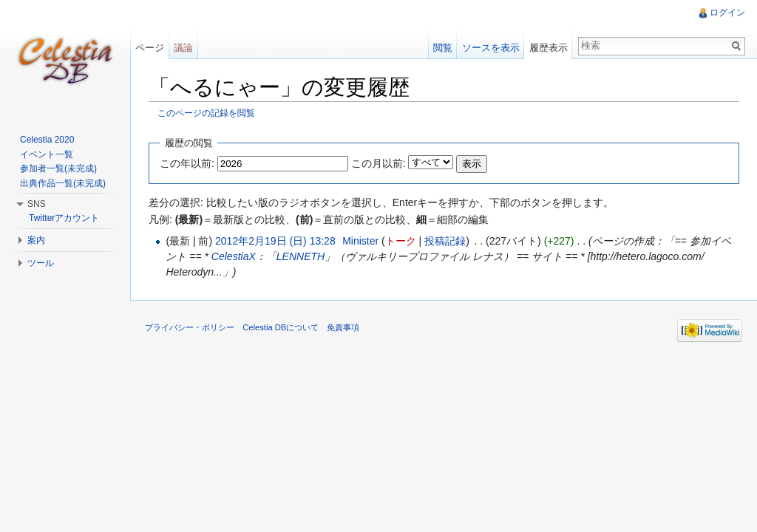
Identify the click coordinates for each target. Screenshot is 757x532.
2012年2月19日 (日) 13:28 (275, 241)
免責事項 (343, 327)
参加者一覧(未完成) (58, 168)
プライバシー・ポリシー (190, 327)
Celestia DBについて (281, 327)
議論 (183, 48)
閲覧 (443, 48)
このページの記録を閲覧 (206, 113)
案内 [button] (36, 240)
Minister (360, 241)
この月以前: (378, 163)
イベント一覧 (47, 154)
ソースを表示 (491, 48)
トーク (401, 241)
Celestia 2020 (47, 140)
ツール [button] (41, 263)
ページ (150, 48)
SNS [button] (37, 204)
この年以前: (187, 163)
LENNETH (301, 256)
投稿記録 (445, 241)
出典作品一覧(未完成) (63, 183)
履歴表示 (549, 48)
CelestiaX (234, 256)
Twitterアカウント (64, 218)
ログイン (727, 13)
